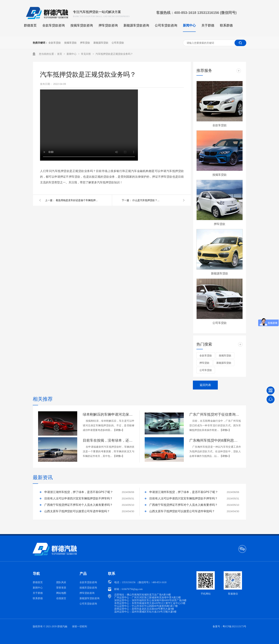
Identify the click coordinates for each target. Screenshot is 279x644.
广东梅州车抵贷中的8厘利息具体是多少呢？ (215, 440)
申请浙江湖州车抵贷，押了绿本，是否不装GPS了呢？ (79, 492)
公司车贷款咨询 (166, 25)
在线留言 (61, 598)
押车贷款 (85, 43)
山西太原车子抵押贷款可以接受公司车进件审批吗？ (77, 511)
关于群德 (208, 25)
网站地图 (61, 593)
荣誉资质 (61, 588)
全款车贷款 (55, 43)
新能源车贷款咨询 (136, 25)
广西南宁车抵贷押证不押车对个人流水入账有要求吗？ (78, 505)
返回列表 (205, 385)
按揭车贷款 (70, 43)
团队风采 (61, 582)
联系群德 (226, 25)
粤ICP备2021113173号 (234, 626)
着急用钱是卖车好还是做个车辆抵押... (77, 200)
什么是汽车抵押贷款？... (146, 200)
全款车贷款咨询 (54, 25)
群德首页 (30, 25)
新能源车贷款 (101, 43)
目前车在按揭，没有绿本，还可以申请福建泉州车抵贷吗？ (109, 440)
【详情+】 (119, 430)
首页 (60, 54)
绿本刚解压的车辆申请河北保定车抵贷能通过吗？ (109, 414)
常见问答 (86, 54)
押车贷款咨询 (108, 25)
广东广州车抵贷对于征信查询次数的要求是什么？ (215, 414)
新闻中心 (189, 25)
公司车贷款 (118, 43)
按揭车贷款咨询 (82, 25)
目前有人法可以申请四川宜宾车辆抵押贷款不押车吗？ (78, 498)
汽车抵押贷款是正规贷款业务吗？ (114, 54)
